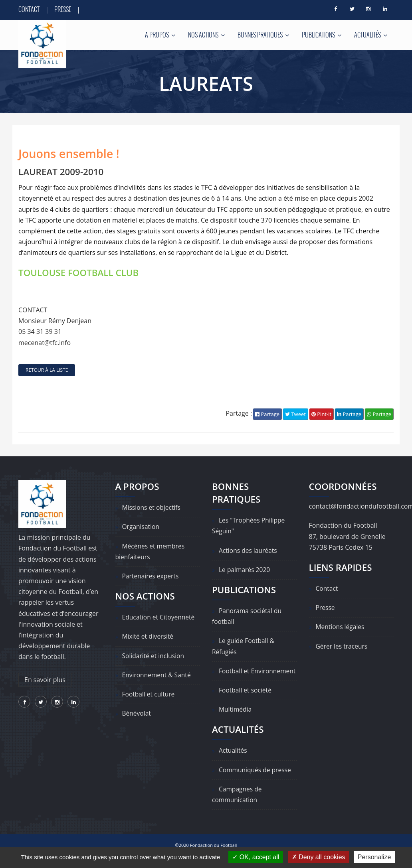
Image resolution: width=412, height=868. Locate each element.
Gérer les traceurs (342, 646)
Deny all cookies (319, 857)
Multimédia (236, 720)
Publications (322, 35)
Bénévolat (137, 714)
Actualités (371, 35)
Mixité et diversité (149, 637)
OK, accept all (256, 857)
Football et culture (149, 694)
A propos (160, 35)
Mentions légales (341, 627)
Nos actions (206, 35)
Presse (63, 9)
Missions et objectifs (152, 508)
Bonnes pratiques (263, 35)
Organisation (141, 527)
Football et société (246, 701)
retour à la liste (47, 370)
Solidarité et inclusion (154, 656)
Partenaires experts (151, 576)
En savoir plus (45, 680)
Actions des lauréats (249, 550)
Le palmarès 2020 (245, 570)
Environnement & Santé (157, 675)
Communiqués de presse (256, 781)
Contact (29, 9)
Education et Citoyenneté (159, 617)
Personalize (374, 857)
